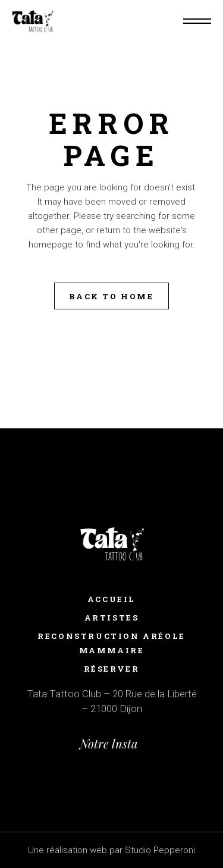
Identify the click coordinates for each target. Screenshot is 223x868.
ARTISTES (112, 618)
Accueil (111, 599)
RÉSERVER (112, 669)
